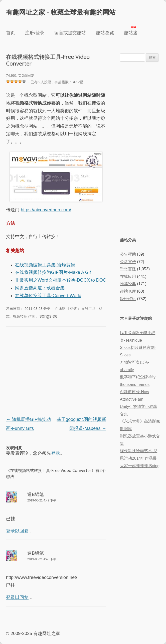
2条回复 (28, 76)
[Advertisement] (56, 372)
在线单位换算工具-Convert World (48, 296)
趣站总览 (105, 33)
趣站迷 (131, 33)
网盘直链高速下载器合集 (40, 288)
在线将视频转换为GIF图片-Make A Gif (53, 272)
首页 (11, 33)
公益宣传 (128, 262)
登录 (56, 453)
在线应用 (62, 309)
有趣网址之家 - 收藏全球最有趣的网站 (61, 12)
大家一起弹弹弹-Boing (140, 466)
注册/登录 (35, 33)
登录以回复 (17, 531)
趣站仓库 (128, 291)
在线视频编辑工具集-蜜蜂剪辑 (45, 265)
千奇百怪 (128, 269)
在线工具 (88, 309)
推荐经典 (128, 284)
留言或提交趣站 (70, 33)
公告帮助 (128, 254)
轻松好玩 (128, 299)
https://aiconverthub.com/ (46, 210)
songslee (49, 316)
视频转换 (20, 316)
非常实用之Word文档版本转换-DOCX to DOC (61, 280)
